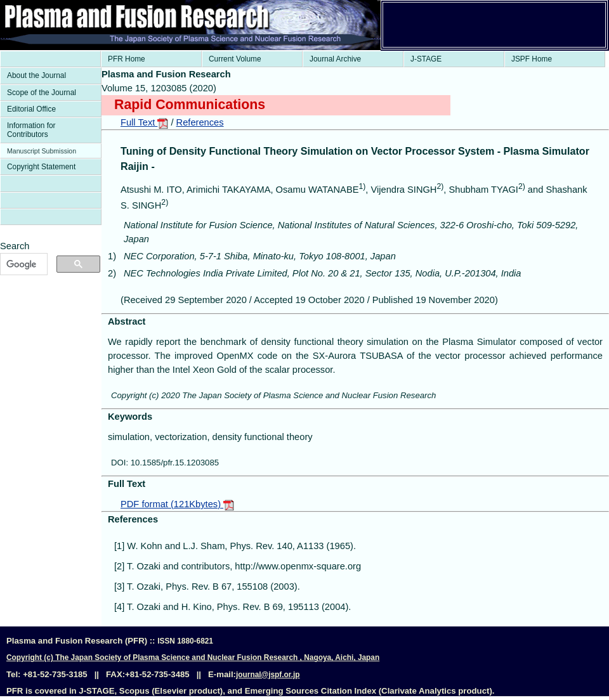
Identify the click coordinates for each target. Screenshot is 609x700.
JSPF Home (532, 59)
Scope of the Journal (42, 93)
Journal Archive (335, 59)
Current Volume (235, 59)
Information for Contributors (31, 130)
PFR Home (127, 59)
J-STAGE (426, 59)
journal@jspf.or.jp (268, 675)
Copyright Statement (41, 167)
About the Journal (36, 75)
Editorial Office (31, 109)
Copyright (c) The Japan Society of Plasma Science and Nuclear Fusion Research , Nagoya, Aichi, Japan (193, 658)
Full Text (144, 122)
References (200, 122)
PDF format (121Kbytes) (177, 504)
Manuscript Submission (42, 151)
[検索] (23, 264)
